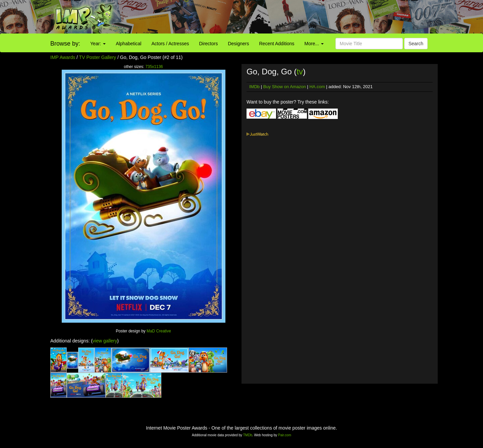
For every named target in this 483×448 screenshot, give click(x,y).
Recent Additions (277, 44)
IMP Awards (63, 57)
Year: (98, 44)
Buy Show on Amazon (285, 87)
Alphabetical (128, 44)
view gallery (105, 341)
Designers (238, 44)
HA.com (317, 87)
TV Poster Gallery (98, 57)
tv (300, 72)
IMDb (254, 87)
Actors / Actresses (170, 44)
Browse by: (65, 44)
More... (314, 44)
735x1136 (154, 67)
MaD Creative (159, 331)
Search (416, 44)
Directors (208, 44)
